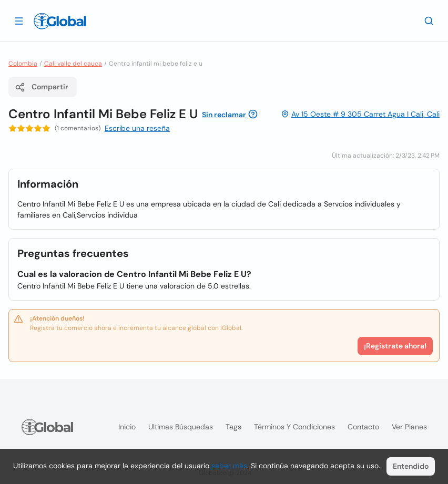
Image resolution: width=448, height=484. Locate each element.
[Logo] (60, 21)
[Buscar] (429, 20)
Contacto (363, 427)
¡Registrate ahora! (395, 346)
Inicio (127, 427)
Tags (233, 427)
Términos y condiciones (294, 427)
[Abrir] (19, 20)
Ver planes (409, 427)
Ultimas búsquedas (181, 427)
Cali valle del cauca (73, 64)
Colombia (23, 64)
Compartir (42, 87)
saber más (229, 466)
